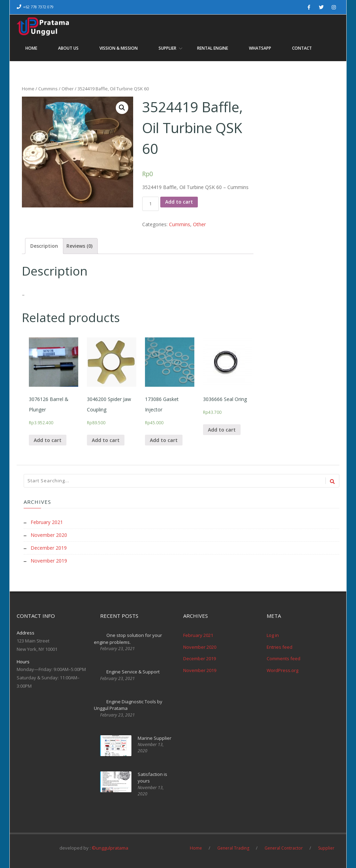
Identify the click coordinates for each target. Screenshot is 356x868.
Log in (273, 634)
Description (44, 245)
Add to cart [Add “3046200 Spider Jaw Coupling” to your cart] (106, 440)
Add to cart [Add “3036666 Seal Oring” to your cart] (222, 429)
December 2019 (49, 547)
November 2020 (49, 535)
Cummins (48, 89)
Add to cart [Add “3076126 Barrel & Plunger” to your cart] (48, 440)
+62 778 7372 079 (38, 7)
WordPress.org (282, 669)
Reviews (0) (79, 245)
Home (28, 89)
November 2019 (49, 560)
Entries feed (280, 645)
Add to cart (179, 202)
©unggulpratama (110, 846)
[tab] (44, 246)
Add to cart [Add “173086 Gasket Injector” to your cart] (164, 440)
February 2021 (47, 522)
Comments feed (284, 657)
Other (68, 89)
